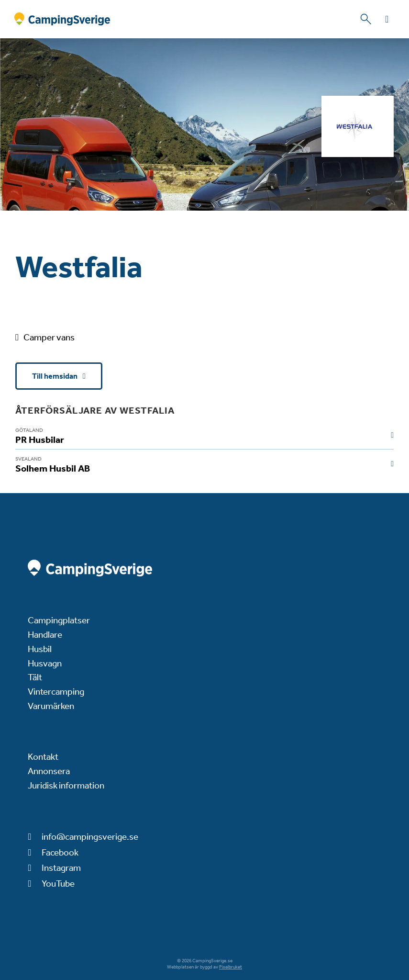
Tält (35, 677)
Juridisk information (66, 785)
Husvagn (45, 663)
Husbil (40, 649)
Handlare (45, 635)
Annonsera (49, 771)
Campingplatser (59, 620)
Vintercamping (56, 692)
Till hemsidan (55, 376)
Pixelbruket (231, 967)
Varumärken (51, 706)
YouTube (58, 884)
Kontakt (43, 757)
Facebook (60, 852)
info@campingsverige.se (90, 837)
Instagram (61, 868)
